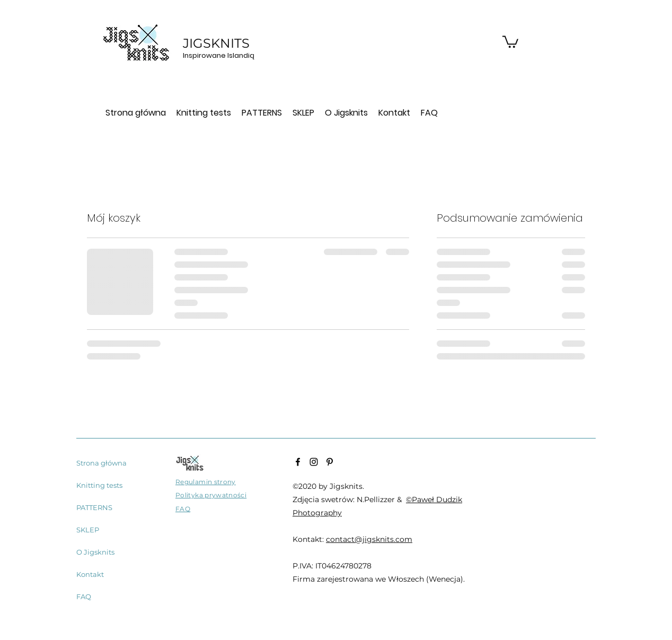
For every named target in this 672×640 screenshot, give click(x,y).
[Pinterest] (330, 462)
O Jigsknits (95, 552)
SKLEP (88, 530)
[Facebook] (298, 462)
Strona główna (101, 463)
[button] (510, 41)
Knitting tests (99, 485)
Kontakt (90, 574)
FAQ (84, 597)
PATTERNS (94, 507)
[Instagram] (314, 462)
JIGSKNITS (218, 43)
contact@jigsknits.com (369, 539)
